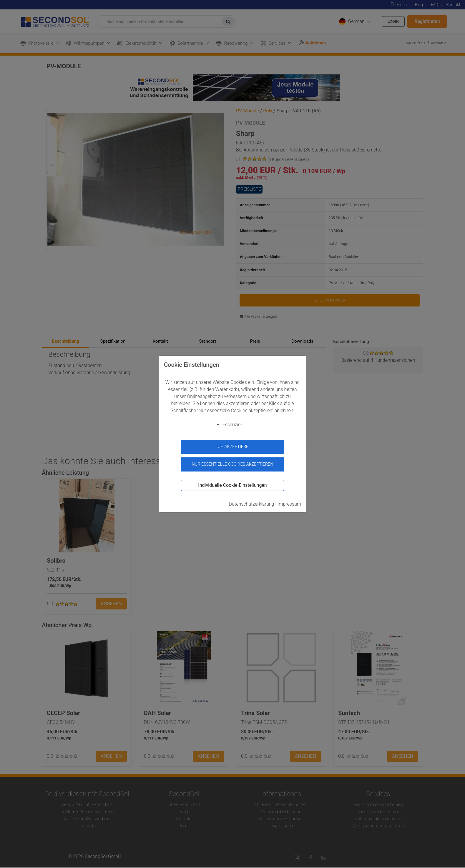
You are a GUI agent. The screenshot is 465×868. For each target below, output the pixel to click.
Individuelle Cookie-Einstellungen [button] (232, 483)
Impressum (289, 502)
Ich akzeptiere (233, 447)
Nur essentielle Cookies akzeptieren (232, 462)
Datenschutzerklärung (252, 502)
